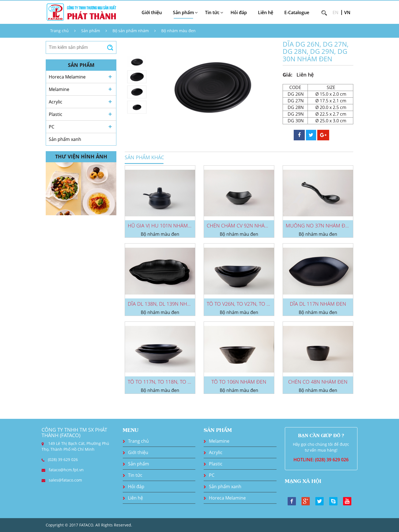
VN (347, 12)
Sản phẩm (91, 31)
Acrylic (56, 102)
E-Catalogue (297, 12)
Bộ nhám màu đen (178, 31)
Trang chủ (59, 31)
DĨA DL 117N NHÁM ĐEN (318, 304)
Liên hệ (266, 12)
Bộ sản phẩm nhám (131, 31)
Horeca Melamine (67, 77)
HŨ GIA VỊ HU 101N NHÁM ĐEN (163, 226)
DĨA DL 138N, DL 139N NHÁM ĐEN (167, 304)
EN (336, 12)
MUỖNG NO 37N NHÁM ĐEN (319, 226)
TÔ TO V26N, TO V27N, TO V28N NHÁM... (252, 304)
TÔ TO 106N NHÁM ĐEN (239, 382)
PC (52, 127)
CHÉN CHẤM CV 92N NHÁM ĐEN (244, 226)
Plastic (56, 114)
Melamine (59, 89)
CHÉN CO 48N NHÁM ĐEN (318, 382)
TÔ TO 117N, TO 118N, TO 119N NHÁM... (173, 382)
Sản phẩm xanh (65, 139)
